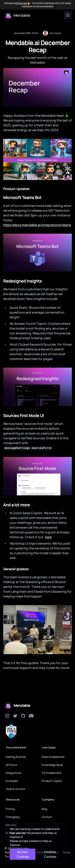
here (48, 537)
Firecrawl (22, 3)
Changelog (12, 817)
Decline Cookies (50, 854)
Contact (47, 817)
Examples (12, 781)
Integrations (13, 773)
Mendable (22, 705)
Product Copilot (52, 781)
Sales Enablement (53, 757)
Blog (44, 809)
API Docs (11, 765)
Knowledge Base (52, 765)
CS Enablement (51, 773)
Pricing (10, 809)
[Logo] (18, 15)
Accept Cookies (23, 854)
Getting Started (16, 757)
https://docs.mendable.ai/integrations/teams (37, 225)
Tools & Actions (15, 789)
